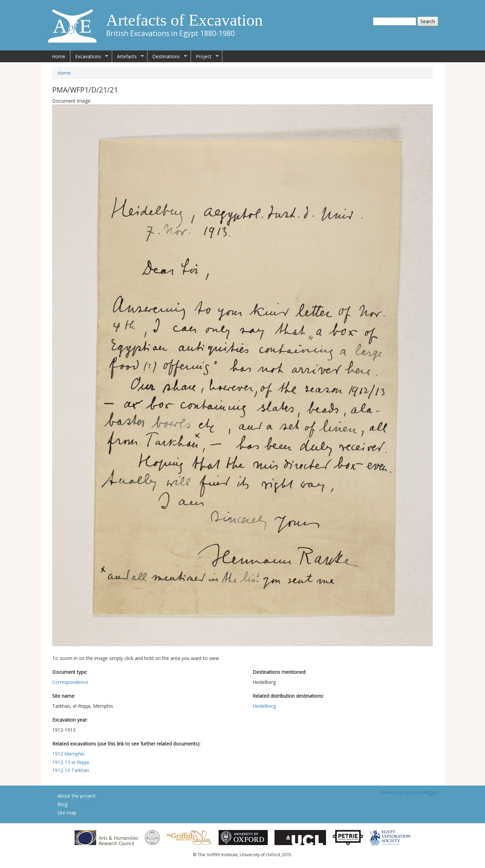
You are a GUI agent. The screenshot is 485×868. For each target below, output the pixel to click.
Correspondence (70, 682)
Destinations (167, 57)
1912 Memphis (68, 754)
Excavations (89, 57)
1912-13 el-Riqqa (71, 762)
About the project (76, 796)
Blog (62, 804)
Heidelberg (264, 706)
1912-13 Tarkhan (71, 770)
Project (205, 57)
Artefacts (128, 57)
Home (59, 56)
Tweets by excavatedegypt (409, 792)
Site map (67, 813)
